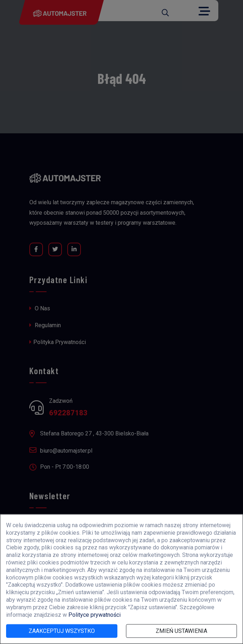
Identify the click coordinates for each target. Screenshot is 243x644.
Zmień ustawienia (181, 631)
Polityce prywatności (94, 614)
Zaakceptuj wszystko (62, 631)
